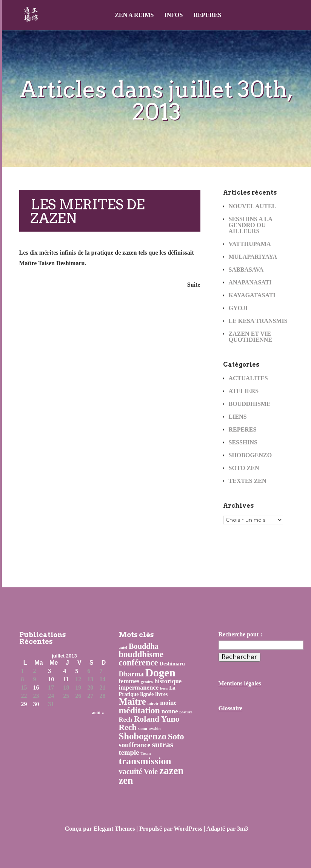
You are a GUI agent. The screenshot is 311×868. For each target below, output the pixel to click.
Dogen (160, 673)
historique (168, 681)
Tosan (145, 754)
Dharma (131, 674)
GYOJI (238, 308)
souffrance (135, 745)
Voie (151, 771)
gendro (147, 682)
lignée (147, 694)
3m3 (242, 829)
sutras (163, 745)
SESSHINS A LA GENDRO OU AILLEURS (251, 225)
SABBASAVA (246, 270)
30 (36, 704)
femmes (129, 681)
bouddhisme (141, 654)
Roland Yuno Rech (149, 723)
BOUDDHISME (250, 404)
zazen (171, 771)
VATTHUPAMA (250, 244)
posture (186, 712)
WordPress (188, 829)
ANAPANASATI (250, 282)
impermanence (139, 687)
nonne (170, 711)
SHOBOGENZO (250, 455)
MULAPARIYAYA (253, 257)
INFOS (173, 15)
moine (168, 703)
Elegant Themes (114, 829)
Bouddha (144, 646)
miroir (153, 703)
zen (126, 781)
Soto (176, 737)
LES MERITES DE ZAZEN (88, 211)
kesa (164, 688)
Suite (194, 285)
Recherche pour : (241, 634)
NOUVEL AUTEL (252, 206)
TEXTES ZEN (248, 481)
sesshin (155, 729)
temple (129, 752)
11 (66, 679)
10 (51, 679)
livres (161, 694)
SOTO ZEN (244, 468)
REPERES (207, 15)
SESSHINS (243, 442)
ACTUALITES (248, 378)
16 (36, 688)
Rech (126, 720)
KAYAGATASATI (252, 295)
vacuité (131, 771)
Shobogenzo (143, 736)
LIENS (238, 417)
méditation (139, 710)
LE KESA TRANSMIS (258, 321)
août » (98, 713)
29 (24, 704)
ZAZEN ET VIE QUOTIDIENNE (251, 337)
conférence (139, 663)
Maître (132, 701)
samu (142, 729)
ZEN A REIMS (134, 15)
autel (123, 648)
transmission (145, 761)
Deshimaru (172, 664)
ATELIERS (244, 391)
